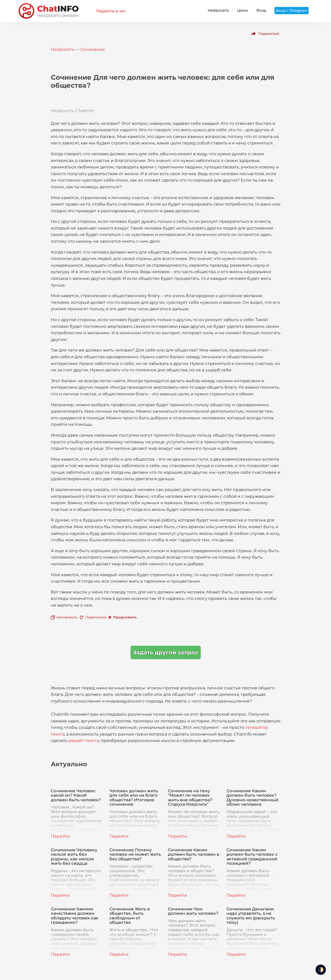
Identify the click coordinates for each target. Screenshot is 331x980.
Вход (261, 10)
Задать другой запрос (166, 652)
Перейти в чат (111, 11)
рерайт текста (84, 741)
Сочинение (93, 49)
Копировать (67, 617)
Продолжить (125, 617)
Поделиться (269, 34)
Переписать (96, 617)
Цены (243, 10)
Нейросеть (218, 10)
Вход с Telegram (292, 11)
